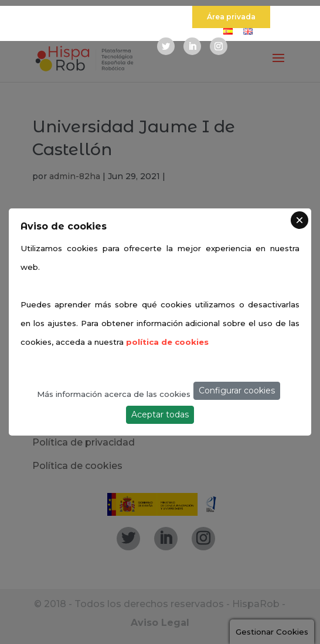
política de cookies (167, 342)
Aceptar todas (160, 415)
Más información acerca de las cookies (114, 394)
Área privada (231, 17)
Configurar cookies (237, 390)
